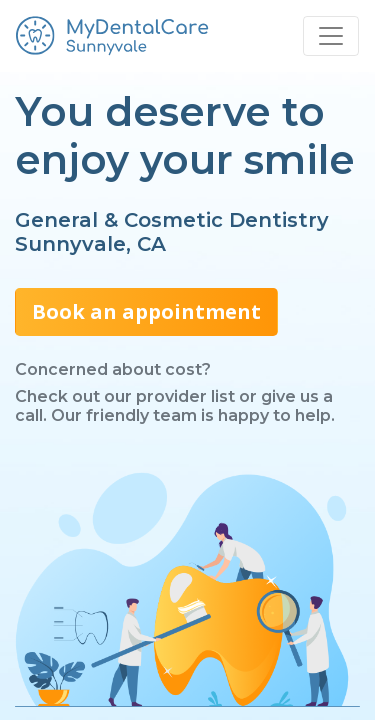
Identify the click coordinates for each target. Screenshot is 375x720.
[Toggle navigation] (331, 36)
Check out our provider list (125, 396)
